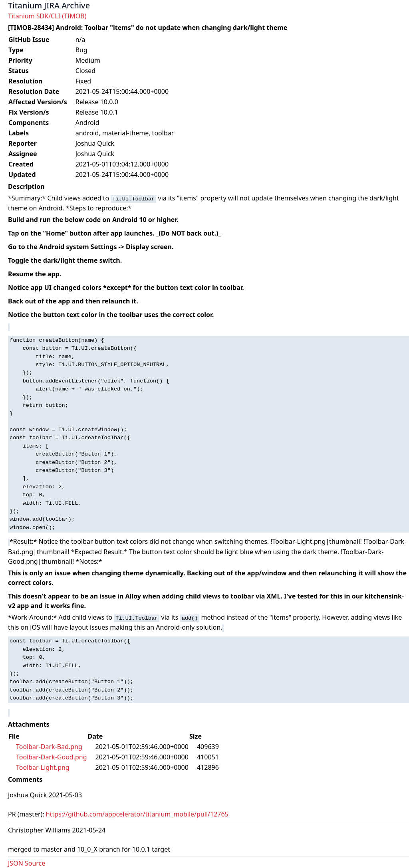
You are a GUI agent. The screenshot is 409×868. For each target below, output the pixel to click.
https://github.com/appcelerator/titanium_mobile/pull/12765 (137, 814)
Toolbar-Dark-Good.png (52, 757)
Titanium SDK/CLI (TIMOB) (47, 16)
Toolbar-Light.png (43, 767)
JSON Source (27, 863)
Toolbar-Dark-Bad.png (49, 747)
